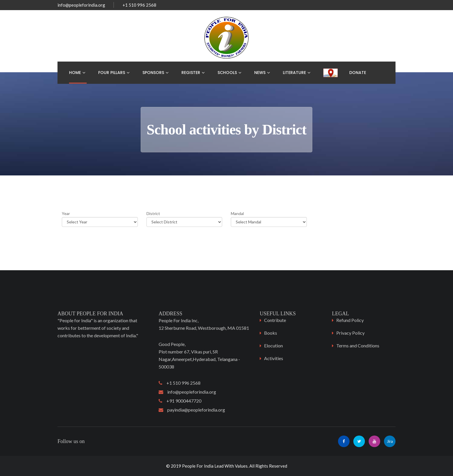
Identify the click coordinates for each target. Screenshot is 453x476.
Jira (390, 441)
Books (271, 333)
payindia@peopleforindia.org (192, 410)
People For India (198, 466)
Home (75, 73)
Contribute (275, 320)
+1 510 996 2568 (180, 383)
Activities (274, 358)
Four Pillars (112, 73)
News (260, 73)
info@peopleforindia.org (81, 5)
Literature (294, 73)
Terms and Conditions (358, 346)
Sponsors (153, 73)
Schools (227, 73)
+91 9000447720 (180, 401)
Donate (358, 73)
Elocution (273, 346)
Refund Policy (350, 320)
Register (191, 73)
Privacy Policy (350, 333)
